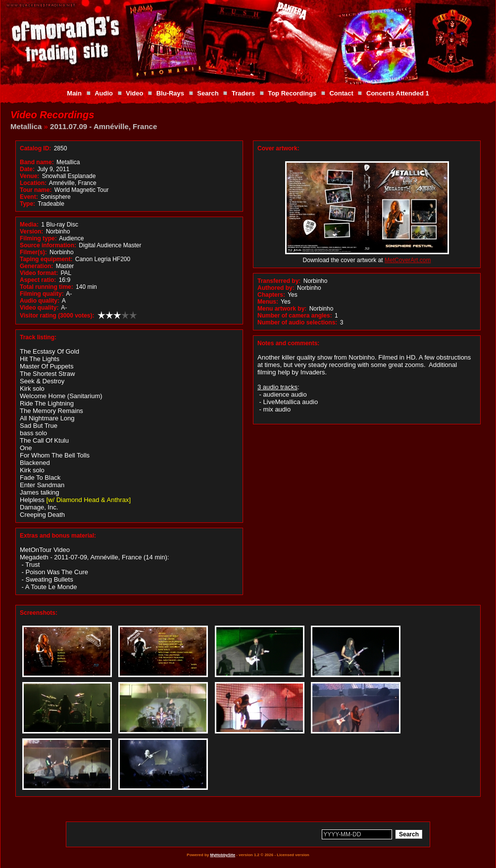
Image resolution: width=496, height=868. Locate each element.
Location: (33, 183)
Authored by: (276, 288)
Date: (27, 169)
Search (208, 93)
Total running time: (47, 287)
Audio (104, 93)
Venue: (29, 176)
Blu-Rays (170, 93)
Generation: (36, 266)
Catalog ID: (35, 148)
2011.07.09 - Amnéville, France (103, 126)
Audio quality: (40, 301)
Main (74, 93)
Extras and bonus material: (58, 536)
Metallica (26, 126)
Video (134, 93)
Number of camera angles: (295, 316)
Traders (243, 93)
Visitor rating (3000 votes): (57, 316)
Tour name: (36, 190)
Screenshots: (39, 613)
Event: (29, 197)
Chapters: (271, 295)
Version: (31, 231)
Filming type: (38, 238)
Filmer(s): (33, 252)
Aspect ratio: (38, 280)
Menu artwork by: (282, 309)
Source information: (48, 245)
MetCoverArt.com (408, 260)
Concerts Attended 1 (398, 93)
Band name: (37, 162)
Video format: (39, 273)
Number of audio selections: (297, 322)
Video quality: (39, 308)
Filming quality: (42, 294)
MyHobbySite (223, 855)
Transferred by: (279, 281)
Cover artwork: (278, 148)
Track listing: (38, 337)
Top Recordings (292, 93)
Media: (29, 225)
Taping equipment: (46, 259)
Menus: (268, 302)
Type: (27, 204)
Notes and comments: (288, 343)
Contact (341, 93)
